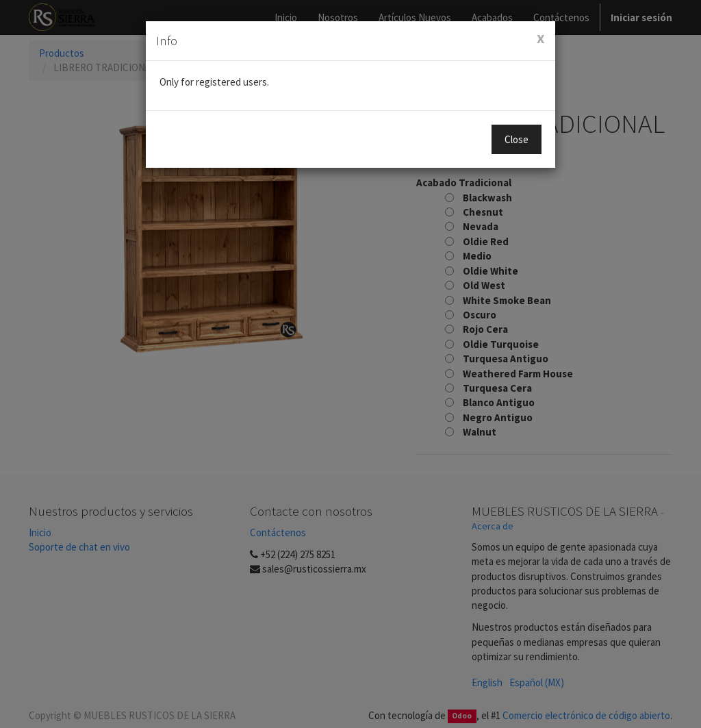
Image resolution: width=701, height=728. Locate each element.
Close (517, 139)
